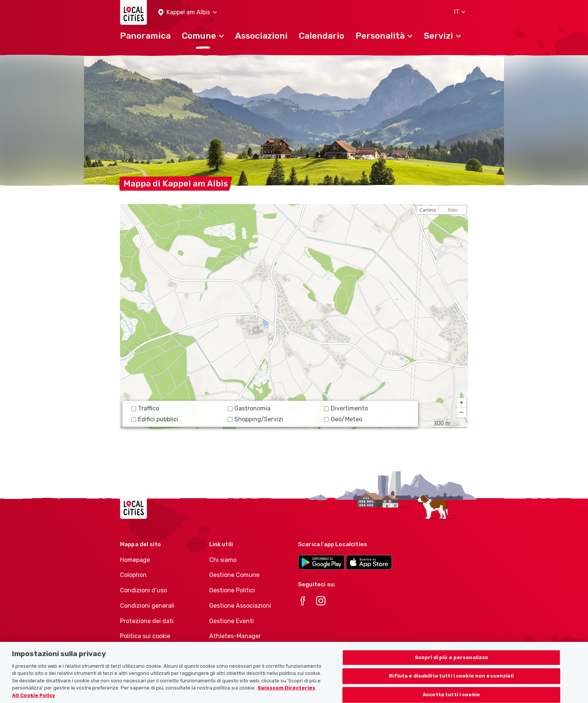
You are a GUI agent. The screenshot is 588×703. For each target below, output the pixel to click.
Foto (453, 210)
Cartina (428, 210)
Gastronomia (249, 408)
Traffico (145, 408)
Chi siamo (223, 560)
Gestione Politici (232, 590)
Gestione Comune (234, 575)
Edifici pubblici (155, 419)
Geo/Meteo (343, 419)
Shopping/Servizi (255, 419)
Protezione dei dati (147, 621)
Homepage (135, 560)
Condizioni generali (147, 606)
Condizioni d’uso (143, 590)
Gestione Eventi (232, 621)
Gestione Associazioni (240, 606)
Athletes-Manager (235, 636)
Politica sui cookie (145, 636)
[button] (187, 13)
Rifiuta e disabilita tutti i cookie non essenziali (451, 680)
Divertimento (346, 408)
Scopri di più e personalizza (451, 662)
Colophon (133, 575)
